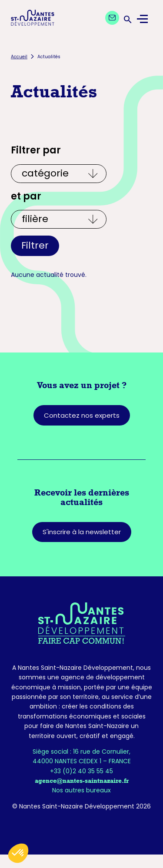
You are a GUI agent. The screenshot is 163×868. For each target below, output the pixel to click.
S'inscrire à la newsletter (82, 532)
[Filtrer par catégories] (59, 174)
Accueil (19, 57)
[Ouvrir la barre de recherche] (127, 19)
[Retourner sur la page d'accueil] (81, 623)
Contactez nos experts (82, 415)
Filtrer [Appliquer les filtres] (35, 245)
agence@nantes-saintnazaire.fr (82, 781)
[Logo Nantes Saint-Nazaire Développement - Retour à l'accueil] (33, 19)
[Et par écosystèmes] (59, 219)
